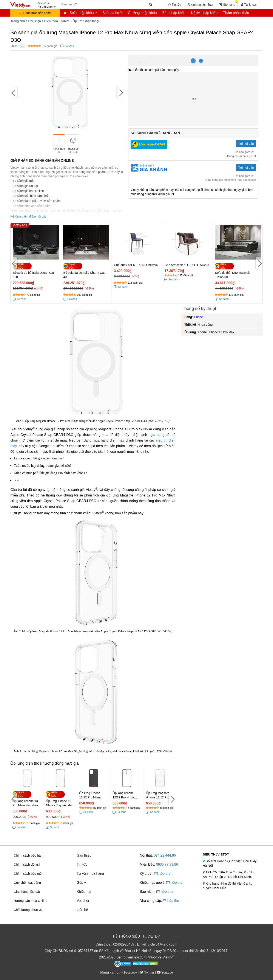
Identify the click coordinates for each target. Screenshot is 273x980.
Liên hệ (82, 910)
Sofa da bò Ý (112, 13)
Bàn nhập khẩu (174, 13)
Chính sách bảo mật (28, 873)
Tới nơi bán (246, 144)
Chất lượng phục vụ (28, 910)
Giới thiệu (84, 855)
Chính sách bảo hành (29, 855)
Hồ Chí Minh (148, 58)
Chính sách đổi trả (27, 864)
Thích (14, 46)
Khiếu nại (84, 892)
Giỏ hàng (228, 4)
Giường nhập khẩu (142, 13)
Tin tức (174, 5)
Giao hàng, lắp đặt (27, 892)
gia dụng (157, 435)
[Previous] (14, 93)
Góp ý (81, 883)
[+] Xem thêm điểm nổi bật (28, 216)
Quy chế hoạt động (27, 883)
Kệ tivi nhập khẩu (204, 13)
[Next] (121, 93)
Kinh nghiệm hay (200, 5)
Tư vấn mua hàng (90, 873)
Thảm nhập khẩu (236, 13)
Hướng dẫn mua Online (30, 901)
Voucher (83, 901)
